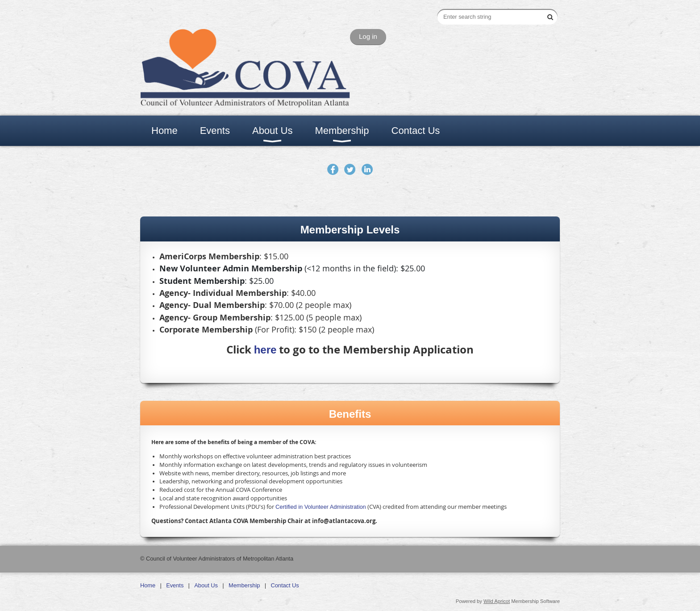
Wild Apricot (497, 601)
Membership (244, 585)
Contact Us (285, 585)
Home (148, 585)
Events (175, 585)
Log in (368, 36)
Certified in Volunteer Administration (321, 507)
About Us (206, 585)
